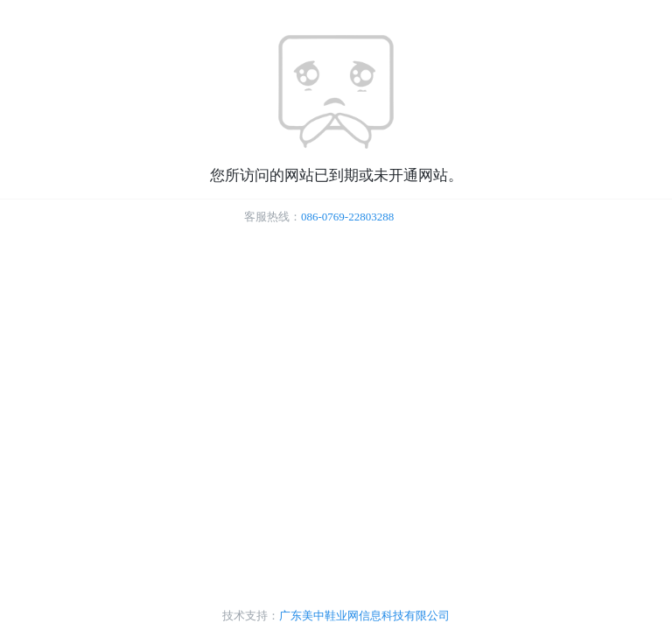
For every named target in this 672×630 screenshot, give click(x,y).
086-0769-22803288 (347, 217)
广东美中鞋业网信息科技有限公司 (364, 616)
